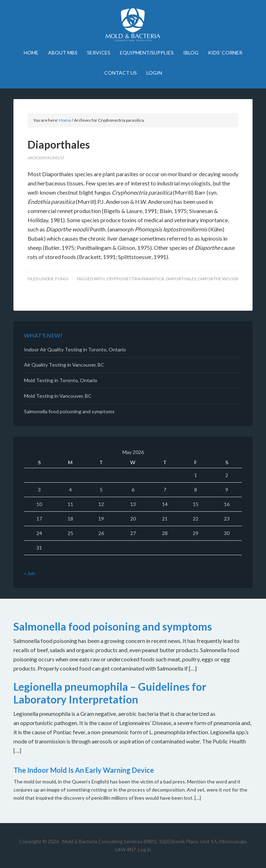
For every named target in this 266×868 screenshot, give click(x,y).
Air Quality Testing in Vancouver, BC (64, 365)
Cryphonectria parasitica (135, 279)
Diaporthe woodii (218, 279)
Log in (144, 849)
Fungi (62, 279)
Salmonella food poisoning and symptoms (69, 411)
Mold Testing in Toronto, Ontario (61, 380)
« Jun (30, 573)
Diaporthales (59, 144)
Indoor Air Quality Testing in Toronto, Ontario (75, 349)
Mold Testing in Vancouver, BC (58, 396)
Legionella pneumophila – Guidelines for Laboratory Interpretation (110, 693)
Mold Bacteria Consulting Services (133, 25)
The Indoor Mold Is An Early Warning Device (84, 770)
